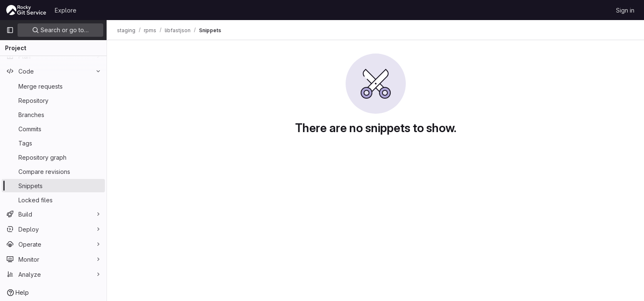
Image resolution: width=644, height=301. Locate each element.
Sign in (625, 10)
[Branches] (53, 115)
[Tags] (53, 143)
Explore (66, 10)
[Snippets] (53, 186)
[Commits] (53, 129)
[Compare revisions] (53, 171)
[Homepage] (26, 10)
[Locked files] (53, 200)
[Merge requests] (53, 86)
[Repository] (53, 100)
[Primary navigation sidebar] (10, 30)
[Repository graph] (53, 157)
